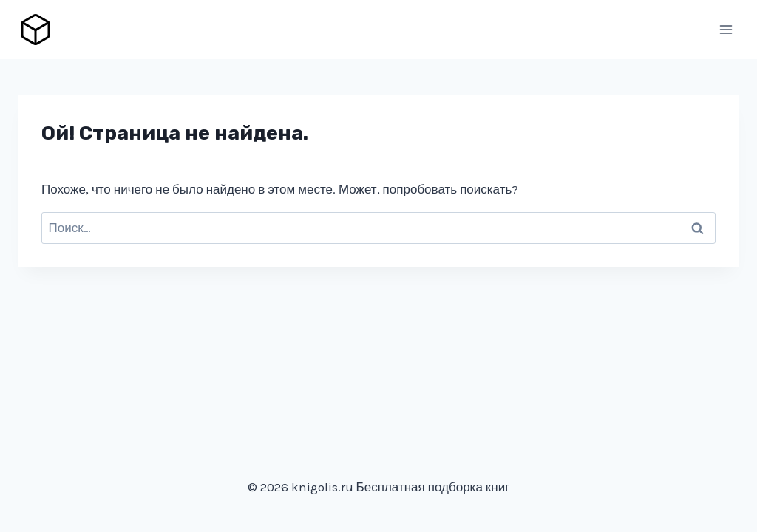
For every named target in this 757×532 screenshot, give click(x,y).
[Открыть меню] (726, 29)
